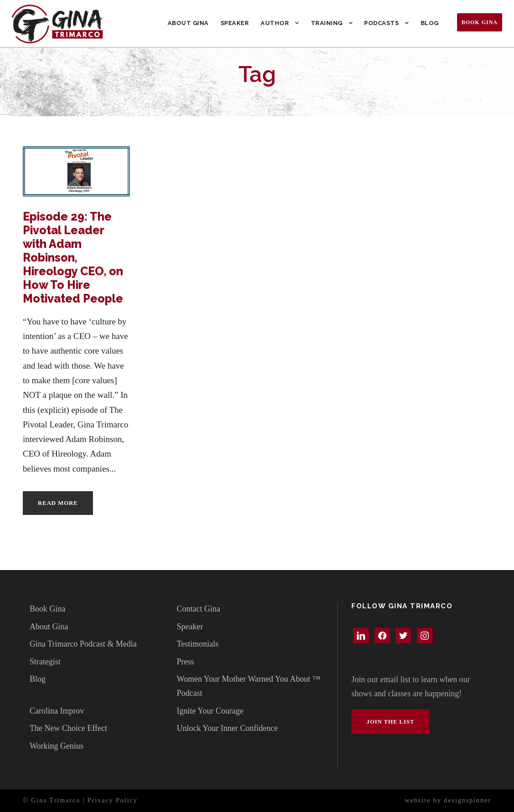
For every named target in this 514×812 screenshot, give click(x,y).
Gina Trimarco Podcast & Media (83, 644)
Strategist (45, 662)
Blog (430, 23)
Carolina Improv (57, 711)
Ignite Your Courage (210, 711)
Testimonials (198, 644)
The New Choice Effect (68, 728)
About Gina (188, 23)
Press (185, 662)
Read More (58, 503)
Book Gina (480, 22)
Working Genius (57, 746)
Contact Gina (198, 609)
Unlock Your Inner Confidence (227, 728)
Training (327, 23)
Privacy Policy (113, 800)
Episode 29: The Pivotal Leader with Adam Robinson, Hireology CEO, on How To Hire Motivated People (73, 257)
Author (275, 23)
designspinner (468, 800)
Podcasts (381, 23)
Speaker (235, 23)
